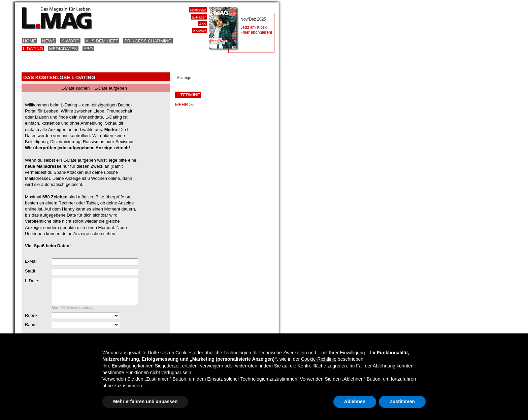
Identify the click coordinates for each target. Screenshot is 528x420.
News (49, 41)
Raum (31, 330)
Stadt (30, 271)
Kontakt (200, 31)
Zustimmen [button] (402, 401)
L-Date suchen (76, 88)
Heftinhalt (198, 10)
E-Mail (31, 261)
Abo (88, 49)
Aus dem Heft (102, 41)
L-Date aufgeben (111, 88)
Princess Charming (148, 41)
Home (29, 41)
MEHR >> (185, 105)
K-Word (70, 41)
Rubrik (31, 320)
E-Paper (199, 17)
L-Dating (33, 49)
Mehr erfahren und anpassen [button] (145, 401)
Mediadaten (63, 49)
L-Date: (32, 281)
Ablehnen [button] (355, 401)
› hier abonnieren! (256, 32)
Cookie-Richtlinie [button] (319, 359)
